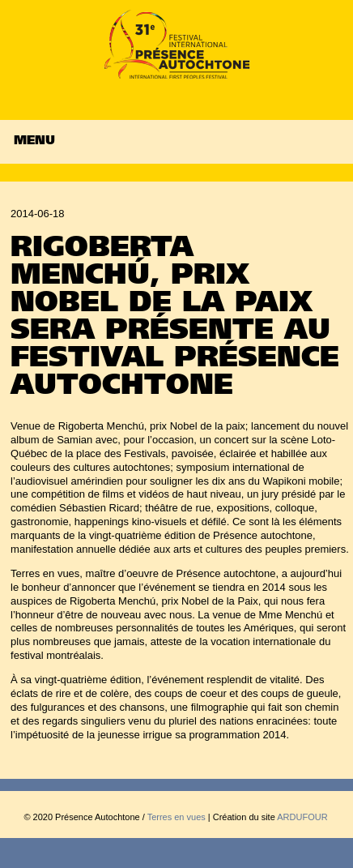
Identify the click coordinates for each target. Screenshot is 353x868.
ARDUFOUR (302, 817)
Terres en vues (176, 817)
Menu (34, 141)
